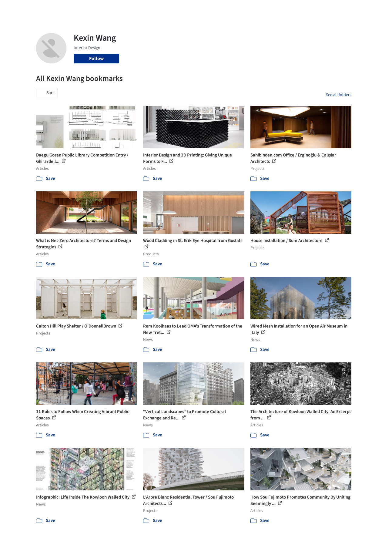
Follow (96, 59)
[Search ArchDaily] (98, 8)
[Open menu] (373, 8)
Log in (323, 8)
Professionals (249, 8)
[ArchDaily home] (19, 8)
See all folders (339, 95)
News (274, 8)
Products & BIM (214, 8)
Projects (166, 8)
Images (186, 8)
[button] (47, 93)
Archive (292, 8)
